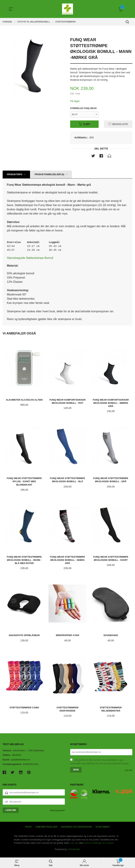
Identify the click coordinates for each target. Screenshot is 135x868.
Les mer (129, 774)
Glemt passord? (57, 814)
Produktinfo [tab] (15, 175)
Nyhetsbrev (103, 831)
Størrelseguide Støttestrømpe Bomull (30, 260)
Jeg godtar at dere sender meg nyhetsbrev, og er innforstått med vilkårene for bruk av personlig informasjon (99, 765)
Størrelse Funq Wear (83, 109)
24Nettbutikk (74, 853)
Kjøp (84, 124)
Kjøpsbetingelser (46, 831)
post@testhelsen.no (20, 763)
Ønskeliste (118, 124)
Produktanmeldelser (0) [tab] (49, 175)
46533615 (16, 759)
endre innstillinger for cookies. (99, 847)
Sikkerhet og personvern (76, 831)
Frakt (29, 831)
